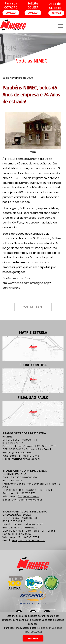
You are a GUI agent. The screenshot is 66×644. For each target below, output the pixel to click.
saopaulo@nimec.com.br (28, 540)
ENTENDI (33, 638)
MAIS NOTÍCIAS (33, 307)
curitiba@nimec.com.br (27, 500)
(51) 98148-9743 (29, 456)
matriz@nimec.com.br (26, 459)
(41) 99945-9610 (29, 497)
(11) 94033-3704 (29, 537)
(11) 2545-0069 (22, 534)
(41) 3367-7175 (26, 493)
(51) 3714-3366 (22, 453)
